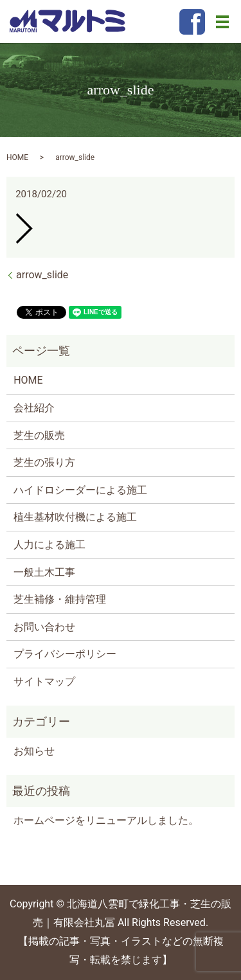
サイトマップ (44, 682)
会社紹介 (34, 408)
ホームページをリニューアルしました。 (106, 820)
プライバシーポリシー (65, 654)
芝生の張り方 (44, 462)
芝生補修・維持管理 (60, 599)
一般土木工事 (44, 572)
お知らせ (34, 751)
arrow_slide (42, 275)
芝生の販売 (39, 435)
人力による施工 (49, 545)
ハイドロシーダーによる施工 (80, 490)
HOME (17, 157)
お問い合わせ (44, 627)
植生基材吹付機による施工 (75, 517)
